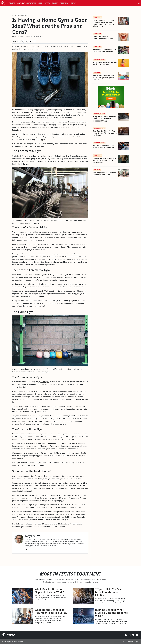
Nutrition (64, 3)
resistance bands (65, 514)
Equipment (21, 3)
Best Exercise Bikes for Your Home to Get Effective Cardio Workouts (105, 133)
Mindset (55, 3)
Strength (11, 3)
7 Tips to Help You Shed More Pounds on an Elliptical (109, 592)
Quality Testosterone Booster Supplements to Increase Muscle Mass (105, 160)
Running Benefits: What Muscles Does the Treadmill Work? (112, 613)
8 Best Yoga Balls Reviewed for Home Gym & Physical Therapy (104, 77)
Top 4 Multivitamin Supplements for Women (103, 38)
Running (47, 3)
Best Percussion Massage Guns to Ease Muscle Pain (103, 146)
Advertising (130, 642)
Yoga (40, 3)
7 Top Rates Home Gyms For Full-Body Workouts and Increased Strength (104, 119)
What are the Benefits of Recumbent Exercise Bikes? (51, 611)
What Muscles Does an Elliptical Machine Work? (49, 591)
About (124, 642)
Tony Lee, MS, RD (19, 36)
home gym (41, 140)
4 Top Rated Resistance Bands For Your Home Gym (105, 63)
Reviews (73, 3)
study (41, 257)
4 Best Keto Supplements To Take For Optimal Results (104, 51)
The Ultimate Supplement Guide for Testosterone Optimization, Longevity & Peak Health (104, 23)
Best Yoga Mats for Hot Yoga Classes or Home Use (104, 174)
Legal (137, 642)
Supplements (31, 3)
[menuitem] (11, 3)
